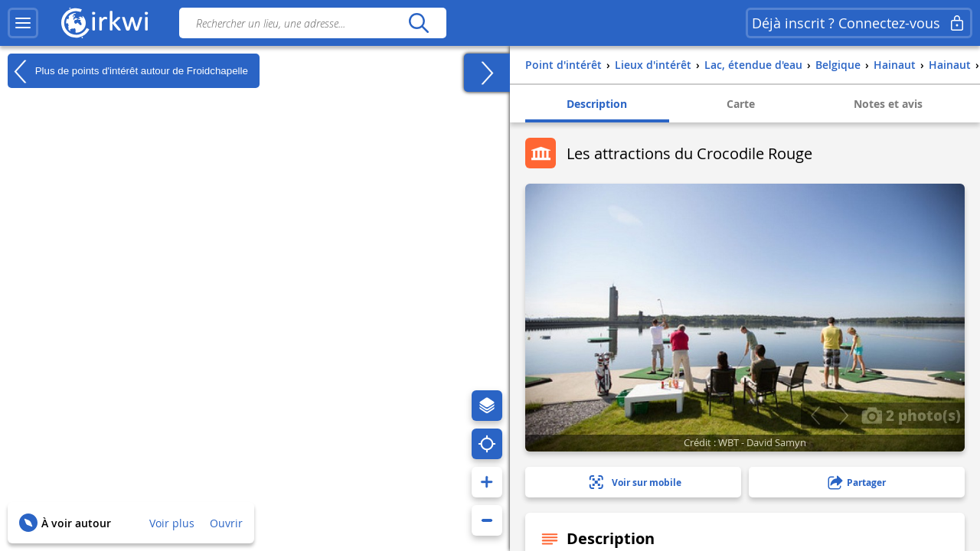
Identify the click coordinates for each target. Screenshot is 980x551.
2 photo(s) (911, 415)
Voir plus (172, 523)
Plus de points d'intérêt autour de (128, 71)
